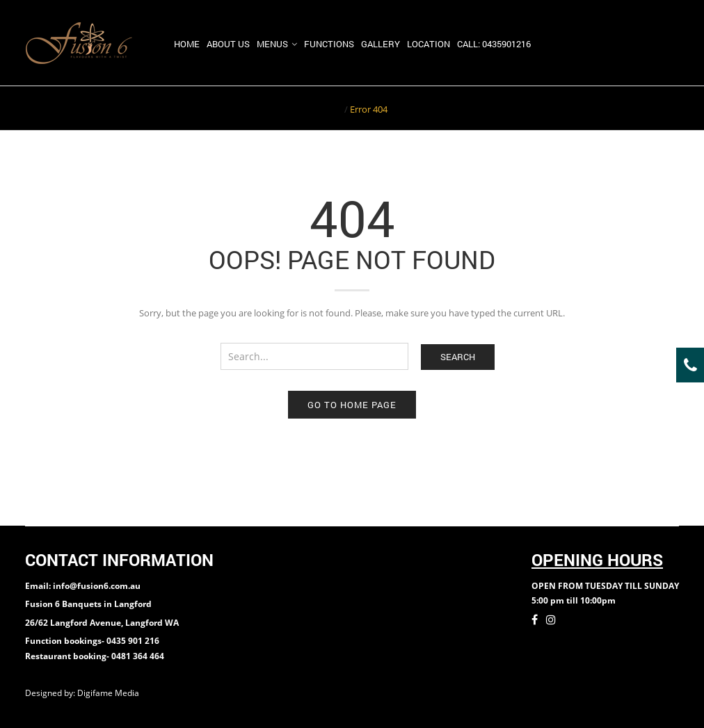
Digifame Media (109, 693)
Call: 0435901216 (494, 44)
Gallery (381, 44)
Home (187, 44)
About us (228, 44)
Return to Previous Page (625, 108)
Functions (329, 44)
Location (429, 44)
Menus (272, 44)
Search (458, 357)
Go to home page (352, 405)
